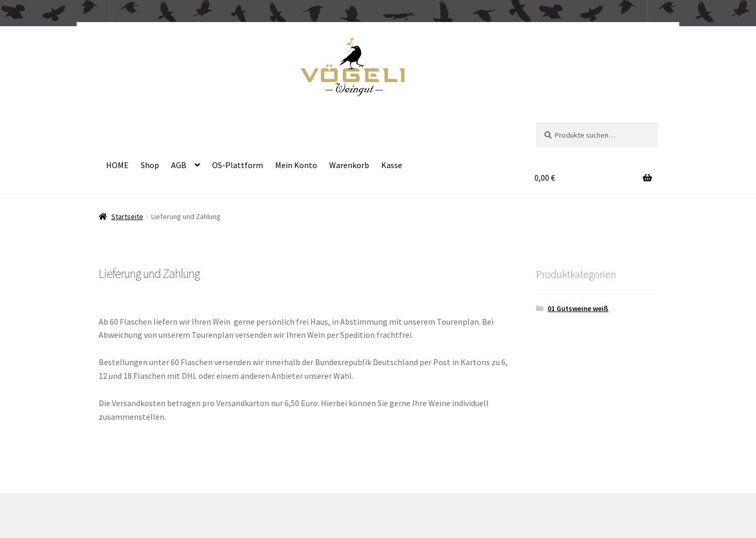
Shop (150, 165)
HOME (117, 165)
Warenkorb (349, 165)
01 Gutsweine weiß (578, 308)
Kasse (392, 165)
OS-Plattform (238, 165)
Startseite (127, 216)
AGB (179, 165)
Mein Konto (296, 165)
